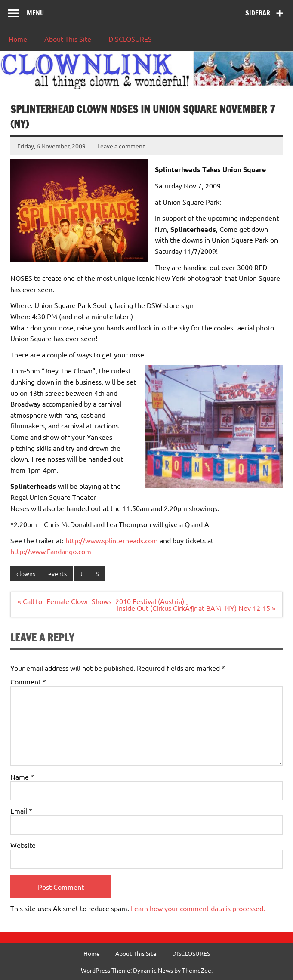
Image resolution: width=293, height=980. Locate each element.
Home (18, 39)
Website (23, 845)
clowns (26, 573)
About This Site (68, 39)
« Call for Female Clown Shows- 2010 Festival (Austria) (101, 601)
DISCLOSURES (130, 39)
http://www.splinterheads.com (112, 540)
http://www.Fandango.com (51, 551)
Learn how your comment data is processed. (198, 908)
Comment (28, 681)
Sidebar (258, 13)
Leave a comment (121, 146)
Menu (35, 13)
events (57, 573)
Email (21, 811)
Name (22, 777)
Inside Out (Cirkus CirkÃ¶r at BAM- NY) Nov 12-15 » (196, 608)
